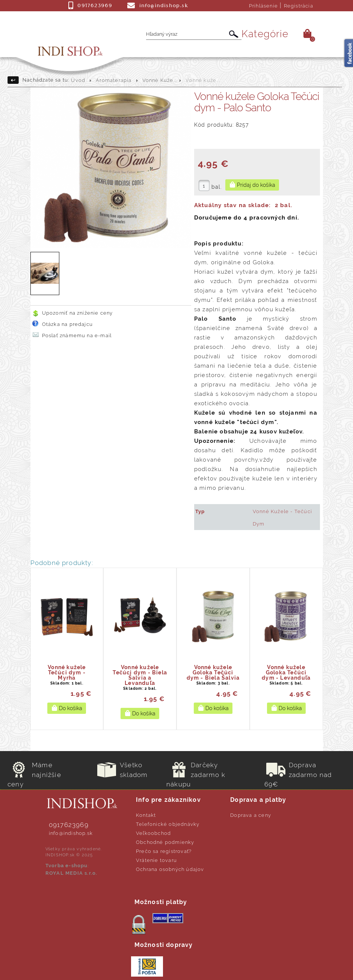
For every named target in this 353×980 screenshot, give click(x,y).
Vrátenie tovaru (156, 860)
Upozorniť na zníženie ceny (78, 313)
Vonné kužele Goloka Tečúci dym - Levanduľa (286, 673)
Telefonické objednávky (168, 824)
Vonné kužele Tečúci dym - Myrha (67, 673)
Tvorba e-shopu (67, 866)
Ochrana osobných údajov (170, 869)
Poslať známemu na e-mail (77, 336)
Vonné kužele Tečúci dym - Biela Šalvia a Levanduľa (140, 675)
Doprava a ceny (251, 815)
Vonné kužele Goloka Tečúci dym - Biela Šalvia (213, 673)
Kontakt (146, 815)
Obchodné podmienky (165, 842)
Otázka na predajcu (68, 324)
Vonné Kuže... (160, 80)
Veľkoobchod (153, 833)
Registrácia (299, 6)
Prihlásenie (263, 6)
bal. (217, 187)
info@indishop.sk (71, 833)
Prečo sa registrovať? (164, 851)
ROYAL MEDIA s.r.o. (72, 873)
